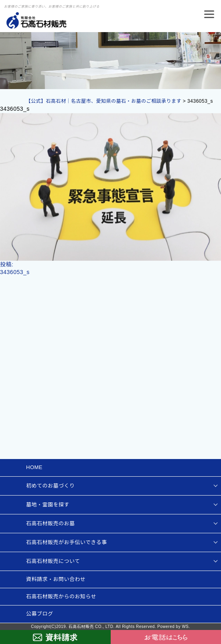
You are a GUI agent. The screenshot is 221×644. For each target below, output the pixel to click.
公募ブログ (40, 614)
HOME (34, 467)
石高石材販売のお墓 (51, 523)
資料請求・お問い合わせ (56, 579)
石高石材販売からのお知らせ (61, 596)
